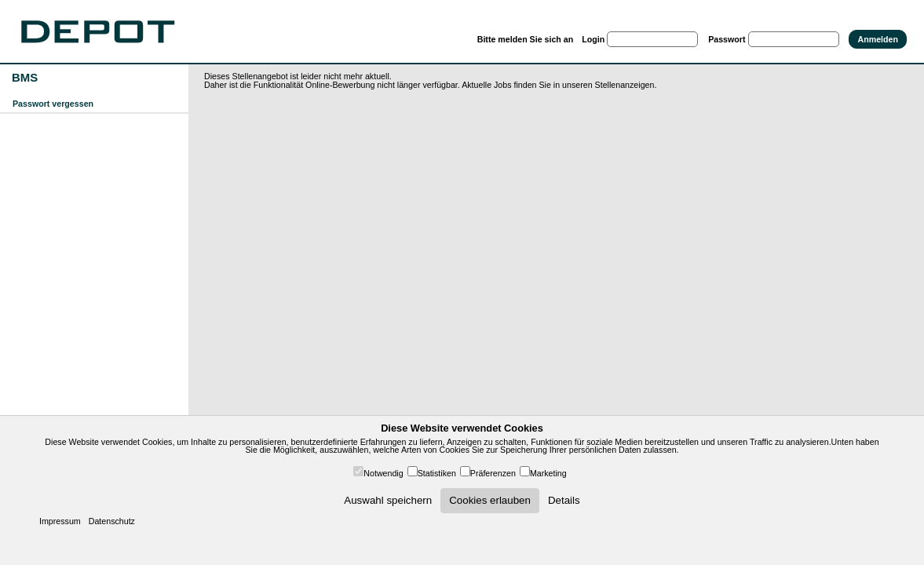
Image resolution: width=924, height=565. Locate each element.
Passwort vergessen (53, 104)
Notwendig (383, 473)
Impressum (60, 521)
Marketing (548, 473)
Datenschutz (112, 521)
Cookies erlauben (490, 500)
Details (564, 500)
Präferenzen (493, 473)
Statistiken (437, 473)
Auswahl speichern (388, 500)
